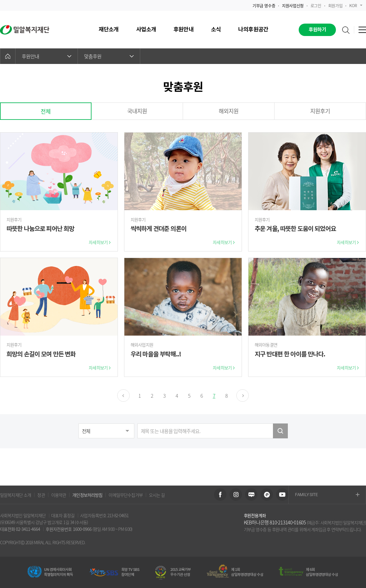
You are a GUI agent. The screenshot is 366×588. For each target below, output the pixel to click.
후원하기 (317, 30)
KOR (356, 5)
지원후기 (320, 111)
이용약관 (59, 495)
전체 (46, 111)
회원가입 (335, 5)
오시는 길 (157, 495)
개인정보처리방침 (87, 495)
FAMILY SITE (327, 495)
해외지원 (229, 111)
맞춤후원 (109, 56)
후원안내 (47, 56)
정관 (41, 495)
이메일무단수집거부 (125, 495)
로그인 (316, 5)
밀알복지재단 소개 (16, 495)
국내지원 (137, 111)
